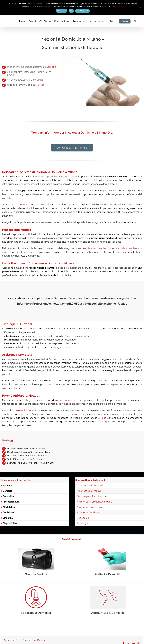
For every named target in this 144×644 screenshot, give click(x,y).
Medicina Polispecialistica (91, 485)
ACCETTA (61, 11)
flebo (103, 418)
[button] (135, 21)
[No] (140, 7)
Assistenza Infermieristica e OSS (94, 502)
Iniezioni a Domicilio (27, 410)
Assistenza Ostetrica (88, 512)
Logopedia (83, 518)
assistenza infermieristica (69, 400)
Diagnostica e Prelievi (88, 491)
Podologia (83, 523)
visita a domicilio (96, 248)
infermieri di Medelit (17, 204)
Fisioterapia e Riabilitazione (92, 496)
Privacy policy (116, 6)
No (71, 11)
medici (28, 252)
